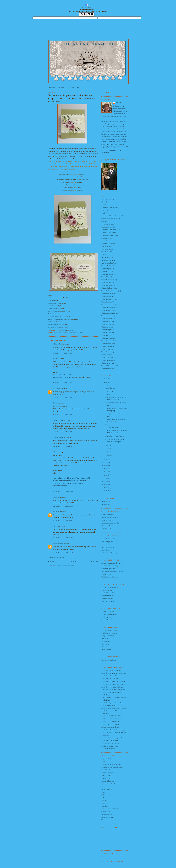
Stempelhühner (106, 504)
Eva (103, 786)
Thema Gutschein (107, 296)
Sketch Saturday (107, 647)
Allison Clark (57, 344)
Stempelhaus (105, 502)
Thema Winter (106, 369)
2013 (106, 475)
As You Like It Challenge (110, 587)
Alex (55, 452)
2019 (106, 385)
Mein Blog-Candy (107, 244)
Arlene (55, 497)
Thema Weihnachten (108, 366)
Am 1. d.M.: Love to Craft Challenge (113, 681)
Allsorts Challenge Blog (109, 630)
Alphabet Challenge (108, 611)
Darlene (56, 358)
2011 (106, 481)
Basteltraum (51, 300)
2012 (106, 478)
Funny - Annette (107, 789)
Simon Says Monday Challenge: (56, 319)
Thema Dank (106, 271)
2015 (106, 469)
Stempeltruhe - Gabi (108, 817)
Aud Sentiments (107, 590)
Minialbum (105, 246)
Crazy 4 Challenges (108, 636)
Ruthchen (104, 806)
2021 (106, 379)
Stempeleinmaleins (107, 814)
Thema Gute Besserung (109, 294)
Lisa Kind (56, 511)
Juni (107, 446)
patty (55, 526)
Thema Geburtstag (75, 332)
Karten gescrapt (106, 227)
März (108, 452)
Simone (118, 103)
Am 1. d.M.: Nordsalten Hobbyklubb (113, 690)
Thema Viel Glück (107, 360)
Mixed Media (106, 249)
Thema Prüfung (106, 332)
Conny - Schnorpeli (108, 773)
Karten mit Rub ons (108, 232)
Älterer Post (94, 561)
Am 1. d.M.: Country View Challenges (114, 673)
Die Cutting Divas (107, 542)
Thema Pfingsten (107, 330)
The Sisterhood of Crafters (110, 577)
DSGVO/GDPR (74, 87)
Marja (103, 803)
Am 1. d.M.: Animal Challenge (111, 670)
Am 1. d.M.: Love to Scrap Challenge (113, 684)
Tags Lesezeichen (107, 263)
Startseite (52, 87)
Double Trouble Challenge (110, 517)
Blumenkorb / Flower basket (114, 436)
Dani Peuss (105, 638)
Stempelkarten (60, 332)
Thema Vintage (106, 363)
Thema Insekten (107, 302)
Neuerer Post (52, 561)
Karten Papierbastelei (108, 235)
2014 (106, 472)
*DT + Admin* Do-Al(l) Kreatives (71, 478)
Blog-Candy (105, 210)
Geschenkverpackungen (109, 219)
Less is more (105, 644)
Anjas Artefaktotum (108, 759)
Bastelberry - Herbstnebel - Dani (112, 767)
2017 (106, 462)
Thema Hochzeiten (107, 299)
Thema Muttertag (107, 319)
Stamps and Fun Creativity (110, 526)
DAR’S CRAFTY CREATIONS (63, 377)
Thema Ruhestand (107, 338)
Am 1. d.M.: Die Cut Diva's (110, 676)
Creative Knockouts (108, 596)
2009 (106, 488)
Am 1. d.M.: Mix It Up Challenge (112, 687)
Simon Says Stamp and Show (111, 523)
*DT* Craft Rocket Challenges (68, 483)
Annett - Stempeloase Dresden (111, 764)
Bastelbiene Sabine (107, 770)
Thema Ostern (106, 327)
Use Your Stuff (106, 529)
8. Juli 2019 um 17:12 (63, 432)
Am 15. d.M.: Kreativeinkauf (111, 724)
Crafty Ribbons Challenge (110, 593)
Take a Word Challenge (109, 660)
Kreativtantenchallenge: (54, 309)
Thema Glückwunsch (108, 288)
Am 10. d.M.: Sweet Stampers (111, 719)
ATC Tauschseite (107, 199)
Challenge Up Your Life (109, 633)
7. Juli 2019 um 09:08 (63, 353)
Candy (104, 213)
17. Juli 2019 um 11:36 (63, 538)
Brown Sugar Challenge (109, 614)
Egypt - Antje (106, 775)
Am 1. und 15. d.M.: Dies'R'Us (111, 716)
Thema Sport (106, 349)
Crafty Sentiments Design (110, 539)
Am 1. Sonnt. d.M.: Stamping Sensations (114, 708)
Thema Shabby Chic (108, 346)
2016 (106, 465)
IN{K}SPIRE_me (107, 598)
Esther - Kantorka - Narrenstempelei (113, 784)
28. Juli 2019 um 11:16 (63, 552)
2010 (106, 484)
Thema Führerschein (108, 280)
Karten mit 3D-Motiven (109, 230)
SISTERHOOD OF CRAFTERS (64, 375)
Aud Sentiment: (52, 298)
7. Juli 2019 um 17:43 (63, 397)
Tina (103, 820)
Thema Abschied (107, 266)
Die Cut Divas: (51, 306)
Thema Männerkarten (108, 313)
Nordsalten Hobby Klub (54, 316)
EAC (103, 544)
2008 (106, 491)
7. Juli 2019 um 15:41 (63, 383)
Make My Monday (52, 311)
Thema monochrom (108, 316)
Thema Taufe (106, 355)
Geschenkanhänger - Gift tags (111, 216)
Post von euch (106, 257)
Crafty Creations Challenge (110, 566)
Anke (103, 762)
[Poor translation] (91, 14)
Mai (107, 449)
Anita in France (58, 420)
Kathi (103, 798)
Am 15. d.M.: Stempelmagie (110, 727)
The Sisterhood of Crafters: (54, 327)
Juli (107, 394)
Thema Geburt (106, 283)
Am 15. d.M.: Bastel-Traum (110, 721)
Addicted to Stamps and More (111, 563)
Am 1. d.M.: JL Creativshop (110, 679)
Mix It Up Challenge (53, 314)
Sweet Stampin (106, 650)
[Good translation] (83, 14)
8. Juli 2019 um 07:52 (63, 415)
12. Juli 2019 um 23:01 (63, 506)
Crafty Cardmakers (52, 303)
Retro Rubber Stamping (109, 553)
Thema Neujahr (106, 321)
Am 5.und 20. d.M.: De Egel (110, 743)
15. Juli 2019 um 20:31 (63, 521)
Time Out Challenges (53, 324)
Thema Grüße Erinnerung (110, 291)
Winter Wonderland (108, 620)
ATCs (103, 202)
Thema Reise (106, 335)
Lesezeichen (105, 238)
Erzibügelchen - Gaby (108, 781)
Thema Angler (106, 269)
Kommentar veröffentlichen (57, 558)
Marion (104, 800)
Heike (103, 795)
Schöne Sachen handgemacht (111, 809)
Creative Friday (106, 617)
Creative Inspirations (108, 569)
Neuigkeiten (105, 252)
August (108, 391)
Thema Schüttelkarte (108, 344)
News (103, 255)
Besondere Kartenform (109, 207)
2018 (106, 459)
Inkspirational (106, 641)
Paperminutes (106, 550)
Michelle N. (57, 388)
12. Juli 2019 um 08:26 (63, 491)
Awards (104, 205)
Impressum (62, 87)
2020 (106, 382)
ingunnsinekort (58, 543)
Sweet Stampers (52, 322)
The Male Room (107, 574)
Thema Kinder (106, 310)
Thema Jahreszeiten (108, 305)
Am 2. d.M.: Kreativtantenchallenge (113, 730)
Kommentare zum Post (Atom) (65, 566)
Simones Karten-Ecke (88, 44)
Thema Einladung (107, 274)
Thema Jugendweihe (108, 307)
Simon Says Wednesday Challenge (112, 571)
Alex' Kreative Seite (60, 486)
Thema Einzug (106, 277)
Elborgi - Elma (106, 778)
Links (103, 241)
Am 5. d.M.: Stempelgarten (110, 740)
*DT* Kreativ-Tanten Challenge (70, 481)
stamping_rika (106, 812)
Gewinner (105, 221)
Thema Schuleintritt (108, 341)
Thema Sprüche (106, 352)
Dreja (55, 403)
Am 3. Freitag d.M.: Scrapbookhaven (113, 738)
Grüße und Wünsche (108, 224)
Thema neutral (106, 324)
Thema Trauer (106, 357)
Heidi (103, 792)
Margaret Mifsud (59, 437)
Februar (109, 455)
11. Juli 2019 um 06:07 (63, 446)
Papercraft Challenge (108, 547)
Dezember (109, 388)
